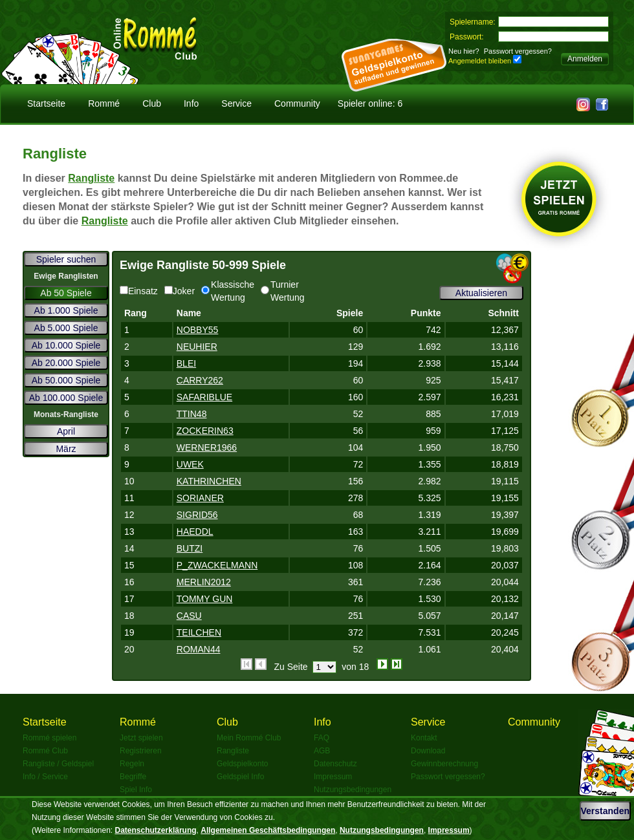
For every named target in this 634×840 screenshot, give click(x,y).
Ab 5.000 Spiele (66, 328)
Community (297, 103)
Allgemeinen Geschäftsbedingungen (268, 830)
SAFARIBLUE (204, 397)
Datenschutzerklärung (156, 830)
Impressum (333, 777)
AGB (322, 751)
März (66, 449)
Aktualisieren (481, 293)
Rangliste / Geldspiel (58, 764)
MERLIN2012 (204, 582)
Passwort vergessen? (518, 51)
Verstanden (605, 811)
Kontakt (424, 738)
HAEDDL (195, 532)
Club (152, 103)
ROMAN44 (199, 649)
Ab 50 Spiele (66, 293)
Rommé (104, 103)
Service (236, 103)
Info (191, 103)
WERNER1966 (207, 447)
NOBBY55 (198, 330)
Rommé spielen (49, 738)
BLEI (186, 363)
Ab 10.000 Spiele (66, 345)
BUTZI (190, 548)
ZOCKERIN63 (205, 431)
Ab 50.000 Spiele (66, 380)
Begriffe (133, 777)
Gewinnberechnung (444, 764)
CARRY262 (200, 380)
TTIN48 (192, 414)
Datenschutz (335, 764)
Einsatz (139, 291)
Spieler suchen (66, 259)
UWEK (190, 464)
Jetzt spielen (141, 738)
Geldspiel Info (240, 777)
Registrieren (141, 751)
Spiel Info (136, 790)
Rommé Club (45, 751)
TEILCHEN (199, 632)
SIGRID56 (197, 515)
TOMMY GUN (205, 599)
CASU (189, 616)
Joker (180, 291)
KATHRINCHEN (209, 481)
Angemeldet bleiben (480, 61)
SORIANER (200, 498)
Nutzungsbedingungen (353, 790)
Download (428, 751)
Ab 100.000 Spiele (66, 398)
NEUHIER (197, 347)
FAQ (322, 738)
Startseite (46, 103)
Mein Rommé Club (249, 738)
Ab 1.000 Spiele (66, 310)
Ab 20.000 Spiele (66, 363)
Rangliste (91, 178)
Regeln (132, 764)
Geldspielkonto (242, 764)
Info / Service (45, 777)
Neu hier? (464, 51)
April (66, 431)
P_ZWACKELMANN (217, 565)
